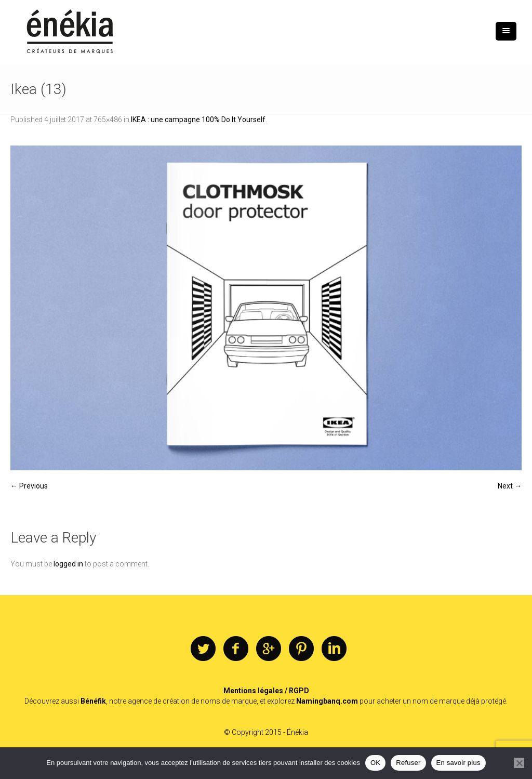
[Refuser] (519, 763)
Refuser (408, 763)
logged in (68, 564)
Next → (510, 486)
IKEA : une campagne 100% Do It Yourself (198, 120)
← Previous (29, 486)
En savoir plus (458, 763)
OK (375, 763)
